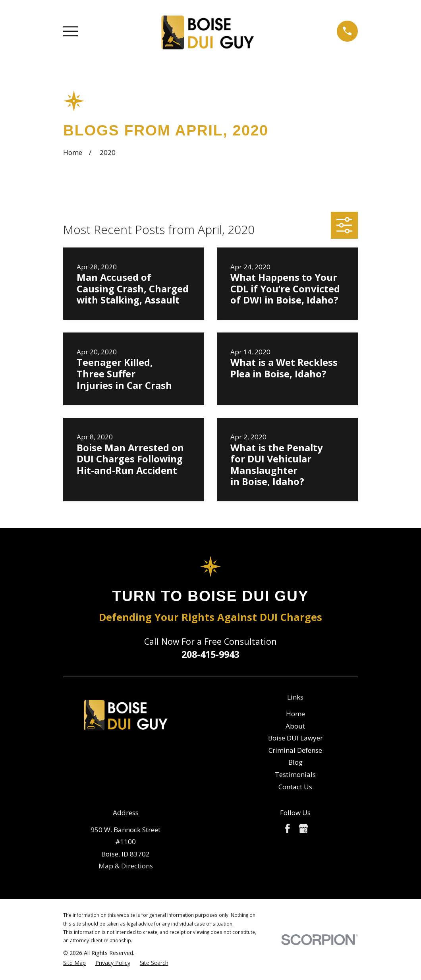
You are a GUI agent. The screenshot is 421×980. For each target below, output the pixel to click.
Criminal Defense (295, 750)
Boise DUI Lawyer (295, 738)
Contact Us (295, 787)
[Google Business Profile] (303, 829)
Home (295, 714)
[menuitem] (74, 963)
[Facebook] (288, 829)
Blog (295, 762)
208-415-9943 (210, 654)
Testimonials (295, 774)
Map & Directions (126, 866)
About (295, 726)
